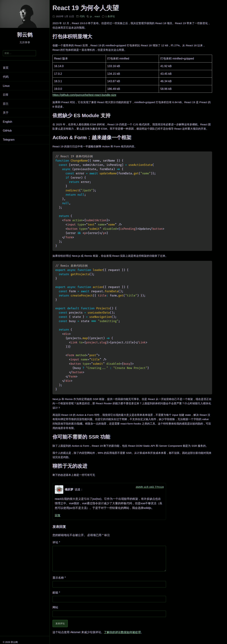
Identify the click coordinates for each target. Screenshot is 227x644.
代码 (6, 77)
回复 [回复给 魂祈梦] (58, 515)
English (7, 122)
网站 (55, 611)
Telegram (9, 140)
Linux (6, 86)
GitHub (7, 131)
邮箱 (56, 596)
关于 (6, 113)
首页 (6, 68)
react (97, 16)
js (91, 16)
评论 (56, 542)
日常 (6, 95)
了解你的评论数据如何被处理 (122, 636)
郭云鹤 (25, 35)
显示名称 (59, 581)
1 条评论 (110, 16)
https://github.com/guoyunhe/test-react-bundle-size (84, 95)
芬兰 (6, 104)
